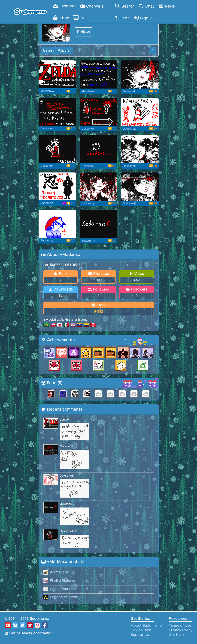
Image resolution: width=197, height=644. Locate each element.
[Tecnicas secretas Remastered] (57, 187)
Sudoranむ (47, 203)
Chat (146, 6)
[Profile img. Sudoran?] (57, 224)
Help (121, 18)
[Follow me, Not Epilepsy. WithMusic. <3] (140, 112)
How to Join (141, 630)
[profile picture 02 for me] (140, 74)
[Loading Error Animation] (98, 149)
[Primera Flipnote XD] (98, 224)
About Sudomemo (146, 626)
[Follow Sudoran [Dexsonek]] (57, 149)
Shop (61, 18)
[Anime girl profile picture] (98, 187)
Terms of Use (180, 626)
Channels (92, 6)
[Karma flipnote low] (98, 112)
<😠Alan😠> (67, 504)
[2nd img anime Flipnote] (140, 187)
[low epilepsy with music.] (98, 74)
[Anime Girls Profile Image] (140, 149)
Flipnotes (65, 6)
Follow (83, 32)
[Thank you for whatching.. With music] (57, 112)
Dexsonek (129, 91)
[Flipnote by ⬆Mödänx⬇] (57, 74)
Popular (64, 50)
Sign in (143, 18)
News (166, 6)
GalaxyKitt (67, 446)
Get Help (176, 635)
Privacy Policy (181, 630)
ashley (64, 420)
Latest (48, 50)
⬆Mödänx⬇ (47, 91)
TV (79, 18)
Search (125, 6)
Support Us (140, 635)
